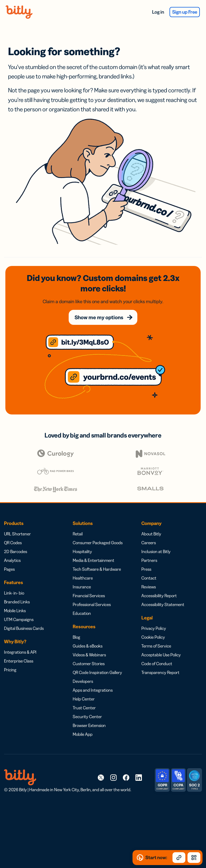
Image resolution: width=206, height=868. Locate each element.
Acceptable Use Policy (161, 655)
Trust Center (84, 708)
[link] (101, 777)
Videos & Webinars (89, 655)
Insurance (82, 587)
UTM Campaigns (19, 619)
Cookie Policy (153, 637)
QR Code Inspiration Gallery (97, 672)
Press (146, 569)
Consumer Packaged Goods (98, 543)
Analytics (12, 560)
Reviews (149, 587)
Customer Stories (89, 664)
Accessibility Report (159, 596)
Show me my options (99, 317)
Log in (158, 12)
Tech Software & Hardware (97, 569)
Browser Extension (89, 725)
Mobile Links (15, 611)
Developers (83, 681)
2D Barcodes (16, 551)
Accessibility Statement (163, 604)
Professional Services (92, 604)
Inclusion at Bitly (156, 551)
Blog (76, 637)
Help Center (84, 699)
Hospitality (82, 551)
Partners (149, 560)
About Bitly (151, 534)
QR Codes (13, 543)
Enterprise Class (19, 661)
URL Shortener (17, 534)
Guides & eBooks (88, 646)
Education (82, 613)
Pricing (10, 670)
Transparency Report (160, 672)
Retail (78, 534)
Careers (149, 543)
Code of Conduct (157, 664)
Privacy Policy (154, 628)
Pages (9, 569)
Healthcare (83, 578)
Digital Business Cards (24, 628)
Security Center (87, 717)
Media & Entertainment (93, 560)
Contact (149, 578)
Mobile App (83, 734)
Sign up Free (185, 12)
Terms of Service (156, 646)
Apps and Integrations (93, 690)
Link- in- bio (14, 593)
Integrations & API (20, 652)
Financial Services (89, 596)
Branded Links (17, 602)
